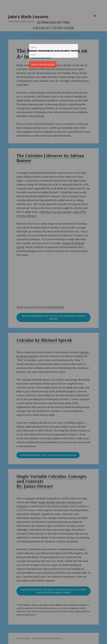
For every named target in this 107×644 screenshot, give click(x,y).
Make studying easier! (44, 64)
